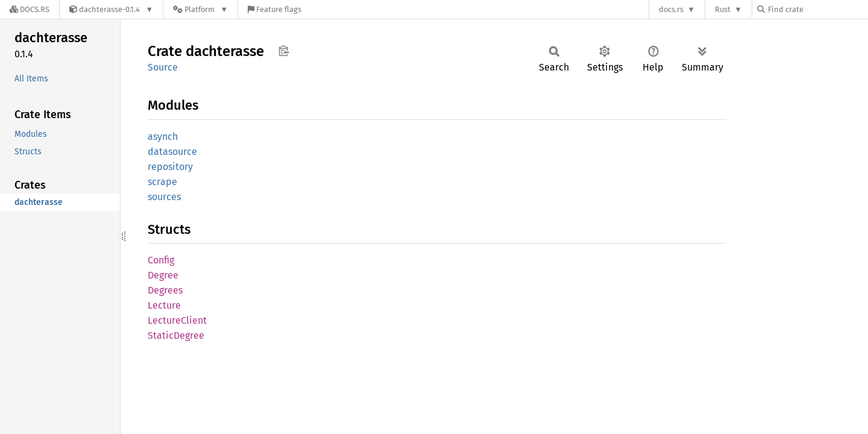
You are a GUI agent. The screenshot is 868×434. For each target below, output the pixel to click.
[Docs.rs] (30, 9)
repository (170, 167)
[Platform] (200, 9)
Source (163, 67)
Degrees (165, 290)
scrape (162, 182)
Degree (163, 275)
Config (161, 260)
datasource (172, 152)
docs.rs (671, 9)
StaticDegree (176, 335)
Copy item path (284, 51)
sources (164, 197)
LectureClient (177, 320)
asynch (163, 137)
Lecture (164, 305)
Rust (723, 9)
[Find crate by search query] (817, 9)
